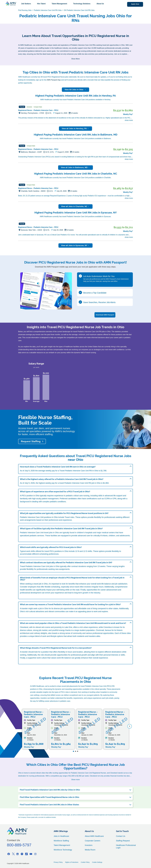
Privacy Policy (58, 861)
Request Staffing (31, 441)
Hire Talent (41, 4)
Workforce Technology (63, 849)
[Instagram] (35, 853)
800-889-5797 (19, 844)
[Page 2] (75, 751)
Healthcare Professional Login (126, 846)
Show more (76, 779)
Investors (89, 844)
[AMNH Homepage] (11, 4)
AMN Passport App (54, 80)
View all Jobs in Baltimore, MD (76, 168)
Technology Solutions (82, 4)
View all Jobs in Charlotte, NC (76, 206)
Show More (76, 59)
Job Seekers (26, 4)
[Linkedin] (18, 853)
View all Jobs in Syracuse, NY (76, 245)
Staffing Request (123, 840)
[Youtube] (31, 853)
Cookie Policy (85, 861)
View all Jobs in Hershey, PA (75, 129)
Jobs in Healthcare (61, 835)
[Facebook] (9, 853)
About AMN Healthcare (94, 835)
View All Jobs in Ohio (75, 90)
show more (129, 120)
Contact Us (121, 835)
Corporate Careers (92, 840)
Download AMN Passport (105, 314)
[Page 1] (73, 751)
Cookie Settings (97, 861)
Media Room (90, 849)
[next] (130, 726)
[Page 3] (78, 751)
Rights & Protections (72, 861)
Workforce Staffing (61, 840)
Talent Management (59, 4)
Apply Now (133, 4)
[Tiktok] (26, 853)
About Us (100, 4)
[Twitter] (13, 853)
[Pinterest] (22, 853)
